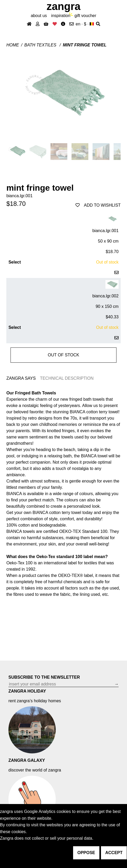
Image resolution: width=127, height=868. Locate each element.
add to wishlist (98, 205)
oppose (86, 853)
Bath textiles (41, 45)
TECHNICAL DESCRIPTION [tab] (67, 378)
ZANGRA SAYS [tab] (21, 378)
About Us (39, 16)
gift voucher (85, 16)
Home (13, 45)
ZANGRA (63, 6)
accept (114, 853)
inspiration (61, 16)
